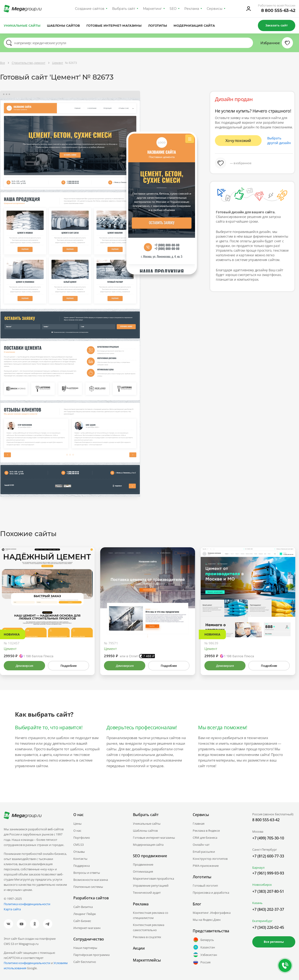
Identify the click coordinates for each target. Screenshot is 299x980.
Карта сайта (12, 909)
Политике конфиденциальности (27, 963)
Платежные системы (88, 887)
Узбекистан (205, 955)
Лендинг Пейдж (85, 914)
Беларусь (203, 940)
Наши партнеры (85, 948)
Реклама (192, 9)
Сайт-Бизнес (82, 921)
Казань (257, 903)
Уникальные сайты (22, 25)
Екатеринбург (262, 921)
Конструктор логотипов (210, 859)
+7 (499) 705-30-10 (268, 838)
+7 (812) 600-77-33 (268, 856)
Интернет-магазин (87, 928)
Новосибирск (262, 885)
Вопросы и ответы (87, 873)
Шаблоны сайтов (64, 25)
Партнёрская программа (91, 955)
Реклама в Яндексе (206, 831)
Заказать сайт (277, 25)
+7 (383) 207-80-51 (268, 891)
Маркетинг (152, 9)
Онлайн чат (201, 845)
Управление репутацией (151, 886)
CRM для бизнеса (205, 838)
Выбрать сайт (124, 9)
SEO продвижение (150, 856)
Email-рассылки (204, 852)
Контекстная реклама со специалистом (151, 915)
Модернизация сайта (194, 25)
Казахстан (204, 947)
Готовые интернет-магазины (114, 25)
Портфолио (82, 838)
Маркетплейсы (147, 960)
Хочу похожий (238, 141)
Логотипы (158, 25)
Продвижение (143, 864)
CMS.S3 (78, 845)
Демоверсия (24, 666)
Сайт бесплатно (85, 962)
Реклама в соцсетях (147, 937)
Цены (77, 824)
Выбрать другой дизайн (279, 140)
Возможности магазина (91, 880)
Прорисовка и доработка (211, 893)
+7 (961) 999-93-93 (268, 873)
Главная (199, 824)
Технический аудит (147, 893)
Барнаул (258, 867)
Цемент (10, 649)
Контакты (80, 859)
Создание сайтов (90, 9)
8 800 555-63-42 (278, 11)
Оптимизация (143, 871)
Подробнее (68, 666)
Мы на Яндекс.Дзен (207, 920)
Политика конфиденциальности (27, 904)
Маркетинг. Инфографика (212, 913)
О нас (77, 831)
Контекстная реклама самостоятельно (149, 927)
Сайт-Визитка (83, 907)
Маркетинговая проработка (153, 878)
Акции (139, 948)
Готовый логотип (205, 886)
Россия (202, 962)
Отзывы (79, 852)
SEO (173, 9)
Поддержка (82, 866)
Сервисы (215, 9)
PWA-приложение (206, 866)
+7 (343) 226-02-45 (268, 927)
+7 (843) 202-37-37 (268, 909)
